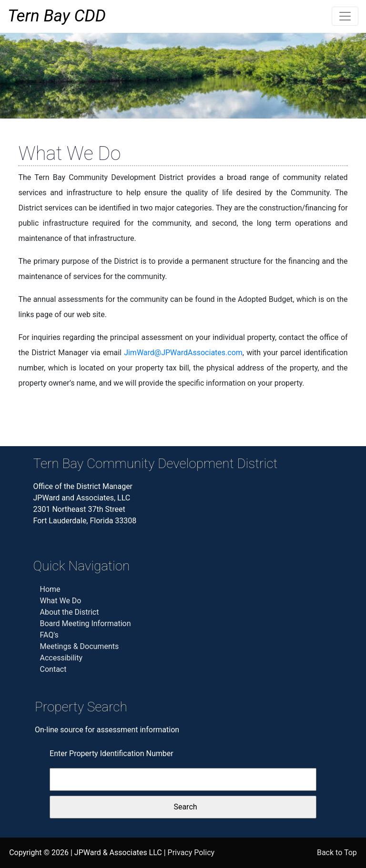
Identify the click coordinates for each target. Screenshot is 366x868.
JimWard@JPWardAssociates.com (183, 353)
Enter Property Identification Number (112, 753)
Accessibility (61, 658)
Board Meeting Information (86, 624)
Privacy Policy (191, 853)
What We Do (61, 601)
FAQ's (49, 635)
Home (50, 589)
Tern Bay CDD (57, 16)
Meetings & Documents (80, 646)
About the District (70, 612)
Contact (53, 669)
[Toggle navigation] (345, 16)
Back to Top (337, 853)
